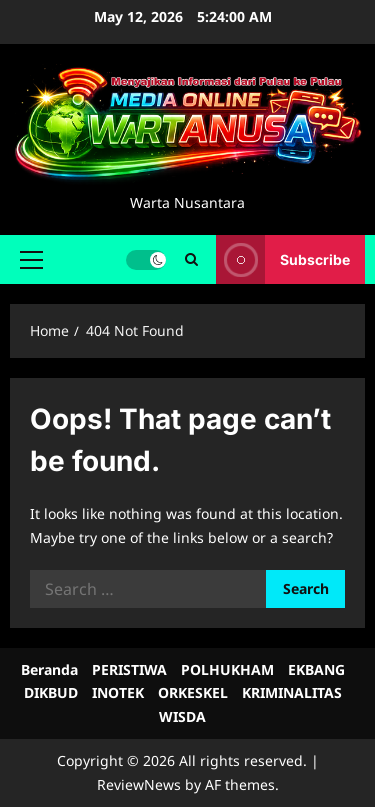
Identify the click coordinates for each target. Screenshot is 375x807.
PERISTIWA (129, 669)
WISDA (182, 716)
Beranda (49, 669)
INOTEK (118, 692)
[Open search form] (191, 259)
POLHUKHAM (227, 669)
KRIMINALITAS (292, 692)
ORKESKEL (193, 692)
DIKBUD (51, 692)
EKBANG (316, 669)
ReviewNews (139, 784)
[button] (31, 260)
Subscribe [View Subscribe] (283, 259)
